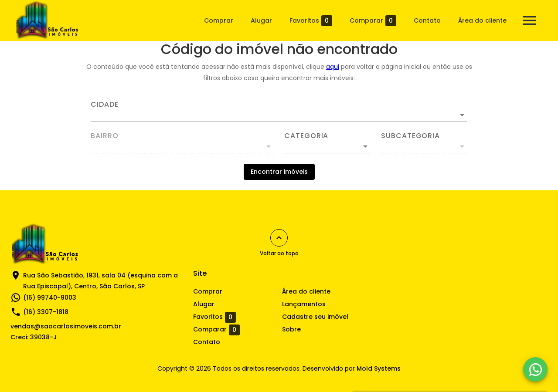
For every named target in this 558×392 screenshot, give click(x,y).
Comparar (373, 21)
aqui (333, 67)
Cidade (105, 105)
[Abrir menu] (529, 20)
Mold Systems (379, 368)
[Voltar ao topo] (279, 238)
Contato (427, 20)
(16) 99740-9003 (50, 297)
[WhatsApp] (535, 369)
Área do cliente (482, 20)
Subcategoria (410, 136)
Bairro (105, 136)
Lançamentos (304, 304)
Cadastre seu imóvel (315, 317)
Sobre (291, 329)
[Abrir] (462, 115)
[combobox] (279, 112)
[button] (327, 146)
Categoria (306, 136)
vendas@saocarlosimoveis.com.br (66, 326)
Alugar (261, 20)
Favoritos (311, 21)
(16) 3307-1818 (46, 312)
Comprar (219, 20)
